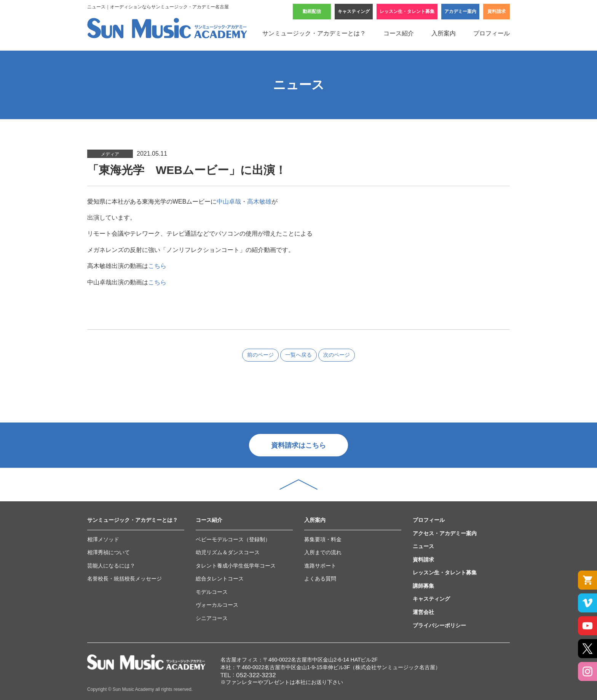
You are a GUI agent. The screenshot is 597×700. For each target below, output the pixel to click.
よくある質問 (320, 579)
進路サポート (320, 566)
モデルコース (212, 592)
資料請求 (496, 11)
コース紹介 (399, 33)
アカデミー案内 (460, 11)
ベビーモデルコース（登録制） (233, 539)
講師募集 (423, 586)
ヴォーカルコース (217, 605)
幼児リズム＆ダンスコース (228, 552)
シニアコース (212, 618)
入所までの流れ (323, 552)
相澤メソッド (103, 539)
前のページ (260, 355)
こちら (157, 266)
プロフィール (492, 33)
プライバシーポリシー (439, 625)
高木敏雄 (259, 202)
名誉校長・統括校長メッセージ (125, 579)
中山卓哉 (229, 202)
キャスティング (354, 11)
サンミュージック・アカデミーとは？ (314, 33)
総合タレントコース (220, 579)
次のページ (337, 355)
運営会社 (423, 612)
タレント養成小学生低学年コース (236, 566)
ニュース (423, 546)
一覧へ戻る (298, 355)
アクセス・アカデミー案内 (445, 533)
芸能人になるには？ (111, 566)
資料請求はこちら (298, 445)
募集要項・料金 (323, 539)
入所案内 (444, 33)
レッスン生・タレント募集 (407, 11)
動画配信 (312, 11)
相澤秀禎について (109, 552)
